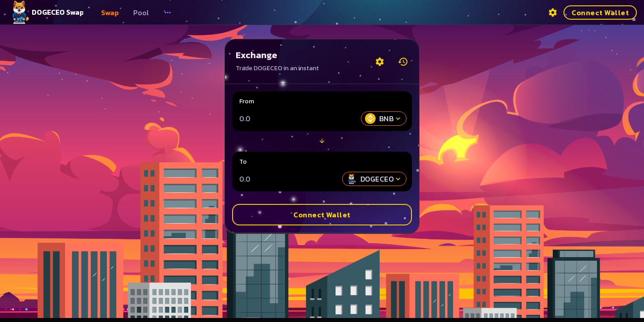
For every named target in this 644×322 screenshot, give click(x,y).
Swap (110, 13)
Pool (141, 13)
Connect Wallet (600, 13)
